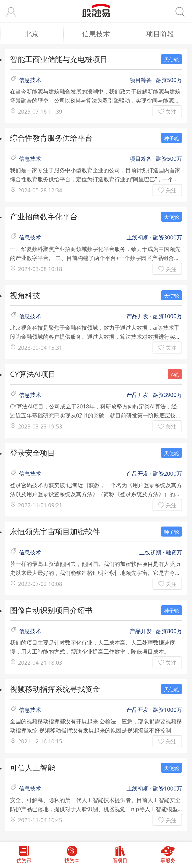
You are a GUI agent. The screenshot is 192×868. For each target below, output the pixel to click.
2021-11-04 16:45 (40, 820)
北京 (42, 34)
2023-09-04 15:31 (40, 348)
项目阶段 (167, 34)
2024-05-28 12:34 (40, 190)
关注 (171, 111)
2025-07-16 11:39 (40, 111)
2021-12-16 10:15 (40, 741)
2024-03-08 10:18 (40, 269)
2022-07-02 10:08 (40, 584)
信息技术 (103, 34)
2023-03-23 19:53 (40, 426)
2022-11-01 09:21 (40, 505)
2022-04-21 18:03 (40, 662)
